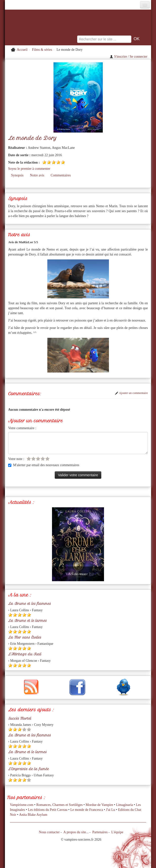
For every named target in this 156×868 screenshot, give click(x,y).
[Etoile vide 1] (29, 459)
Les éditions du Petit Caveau (48, 810)
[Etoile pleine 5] (63, 162)
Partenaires (100, 832)
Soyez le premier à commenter (29, 169)
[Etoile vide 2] (33, 459)
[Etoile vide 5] (47, 459)
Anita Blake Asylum (33, 815)
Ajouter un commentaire (131, 393)
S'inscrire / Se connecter (129, 57)
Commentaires (61, 175)
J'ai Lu (111, 810)
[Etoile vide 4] (43, 459)
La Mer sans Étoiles (25, 637)
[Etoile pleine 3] (54, 162)
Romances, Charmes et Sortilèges (59, 805)
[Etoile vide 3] (38, 459)
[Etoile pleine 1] (44, 162)
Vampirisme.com (22, 805)
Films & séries (42, 50)
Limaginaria (124, 805)
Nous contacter (49, 832)
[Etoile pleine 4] (58, 162)
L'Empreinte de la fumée (29, 769)
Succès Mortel (20, 718)
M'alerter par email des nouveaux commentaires (44, 465)
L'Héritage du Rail (25, 654)
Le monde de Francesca (87, 810)
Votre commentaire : (22, 428)
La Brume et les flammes (30, 604)
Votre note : (16, 459)
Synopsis (17, 175)
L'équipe (117, 832)
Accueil (22, 50)
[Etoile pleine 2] (49, 162)
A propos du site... (76, 832)
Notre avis (37, 175)
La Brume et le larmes (27, 621)
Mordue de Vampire (99, 805)
